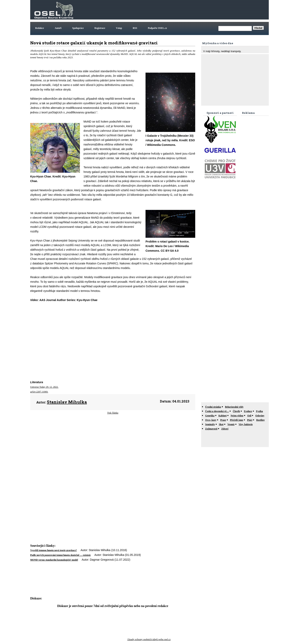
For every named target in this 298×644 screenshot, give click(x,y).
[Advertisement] (196, 10)
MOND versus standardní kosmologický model (54, 560)
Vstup (119, 28)
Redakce (40, 28)
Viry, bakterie (246, 424)
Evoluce (248, 411)
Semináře (210, 424)
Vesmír (231, 424)
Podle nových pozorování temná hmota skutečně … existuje (60, 555)
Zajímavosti (211, 429)
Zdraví (225, 429)
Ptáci (250, 420)
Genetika (210, 416)
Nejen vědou (237, 416)
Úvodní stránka (213, 407)
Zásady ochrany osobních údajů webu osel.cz (149, 639)
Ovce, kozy (211, 420)
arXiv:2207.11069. (39, 392)
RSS (135, 28)
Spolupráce (78, 28)
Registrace (100, 28)
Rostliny (261, 420)
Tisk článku (113, 413)
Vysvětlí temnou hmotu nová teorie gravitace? (54, 550)
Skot (221, 424)
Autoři (58, 28)
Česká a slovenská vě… (217, 411)
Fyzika (260, 411)
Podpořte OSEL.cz (157, 28)
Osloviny (260, 416)
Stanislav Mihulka (67, 402)
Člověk (236, 411)
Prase (223, 420)
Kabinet (223, 416)
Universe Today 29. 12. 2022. (44, 387)
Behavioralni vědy (234, 407)
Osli (249, 416)
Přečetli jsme (237, 420)
